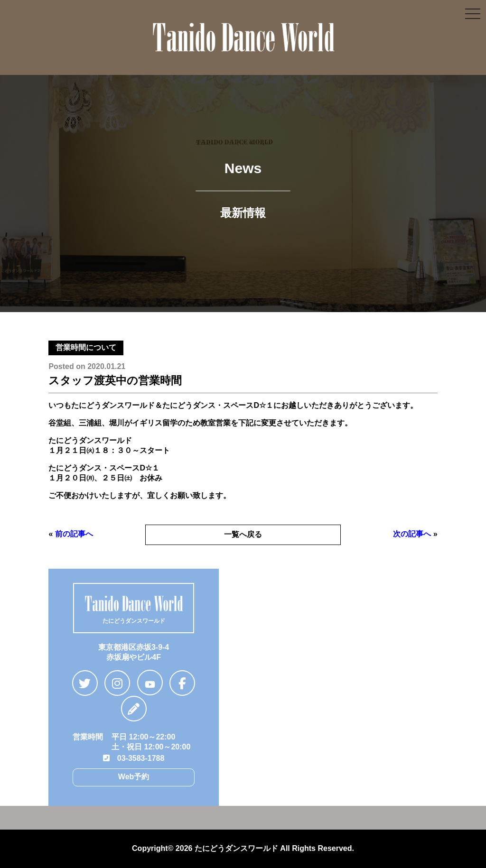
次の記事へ (412, 534)
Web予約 (134, 777)
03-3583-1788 (134, 758)
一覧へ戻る (243, 534)
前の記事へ (74, 534)
